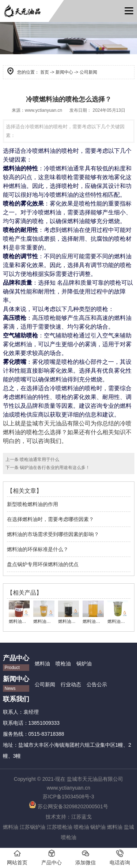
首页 (45, 72)
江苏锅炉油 (33, 827)
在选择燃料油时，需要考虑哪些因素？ (50, 519)
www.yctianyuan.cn (43, 110)
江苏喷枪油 (60, 827)
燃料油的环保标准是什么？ (38, 549)
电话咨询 (120, 858)
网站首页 (17, 858)
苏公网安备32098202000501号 (68, 806)
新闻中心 (64, 72)
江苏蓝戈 (81, 817)
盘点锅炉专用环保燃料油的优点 (43, 564)
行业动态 (71, 684)
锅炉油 (84, 664)
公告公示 (97, 684)
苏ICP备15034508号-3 (68, 797)
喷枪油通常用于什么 (39, 459)
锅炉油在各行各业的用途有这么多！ (54, 468)
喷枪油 (63, 664)
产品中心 (52, 858)
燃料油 (42, 664)
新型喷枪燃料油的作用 (33, 504)
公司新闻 (45, 684)
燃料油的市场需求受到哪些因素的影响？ (53, 534)
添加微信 (85, 858)
